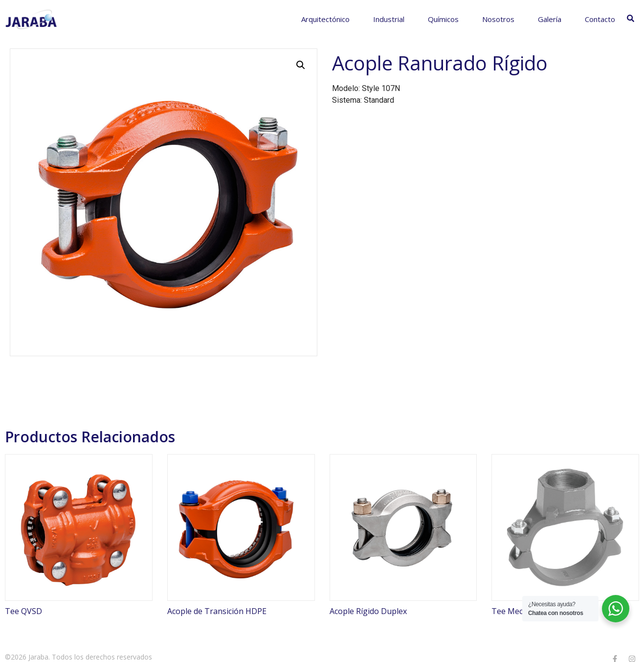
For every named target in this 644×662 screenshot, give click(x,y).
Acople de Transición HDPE (217, 611)
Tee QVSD (23, 611)
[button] (301, 65)
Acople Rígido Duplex (368, 611)
